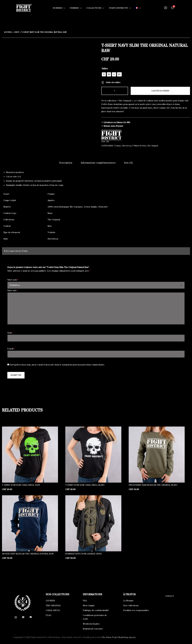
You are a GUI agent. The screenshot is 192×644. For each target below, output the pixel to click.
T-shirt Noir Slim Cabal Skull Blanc (85, 485)
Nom (10, 333)
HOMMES (58, 8)
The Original (153, 146)
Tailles (105, 69)
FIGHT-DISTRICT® (118, 8)
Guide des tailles (111, 83)
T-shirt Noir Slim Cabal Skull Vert (21, 485)
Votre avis (13, 290)
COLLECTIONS (94, 8)
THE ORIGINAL (53, 606)
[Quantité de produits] (115, 91)
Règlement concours (93, 629)
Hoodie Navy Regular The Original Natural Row (28, 554)
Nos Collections (131, 606)
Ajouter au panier (160, 91)
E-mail (11, 349)
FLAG (48, 615)
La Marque (128, 601)
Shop (17, 32)
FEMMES (74, 8)
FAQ (85, 601)
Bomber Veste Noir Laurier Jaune (84, 554)
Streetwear (127, 146)
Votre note (13, 280)
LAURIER (50, 601)
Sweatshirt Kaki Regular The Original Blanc (153, 485)
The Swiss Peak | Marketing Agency (119, 637)
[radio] (104, 74)
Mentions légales (91, 624)
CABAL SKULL (53, 610)
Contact (169, 596)
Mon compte (89, 606)
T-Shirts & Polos (139, 146)
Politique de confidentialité (96, 610)
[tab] (66, 163)
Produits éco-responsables (136, 610)
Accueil (8, 32)
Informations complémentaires (98, 163)
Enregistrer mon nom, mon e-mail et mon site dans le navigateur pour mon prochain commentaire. (57, 365)
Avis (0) (128, 163)
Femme (118, 146)
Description (66, 163)
